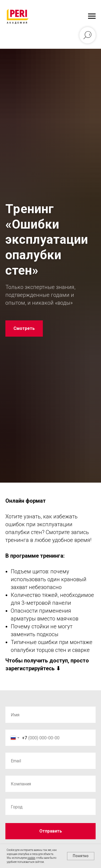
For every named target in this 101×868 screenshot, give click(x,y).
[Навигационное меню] (92, 16)
